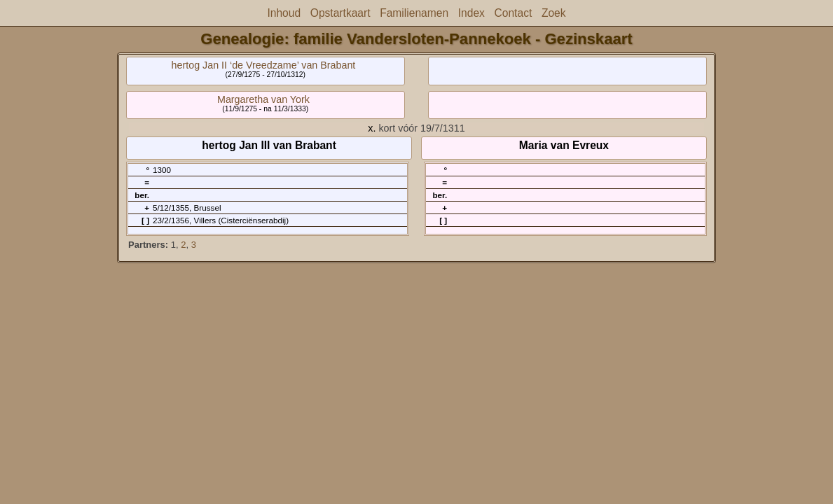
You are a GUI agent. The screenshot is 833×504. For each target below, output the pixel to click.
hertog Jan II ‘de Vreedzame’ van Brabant (264, 65)
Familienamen (414, 13)
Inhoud (284, 13)
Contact (514, 13)
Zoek (554, 13)
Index (471, 13)
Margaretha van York (263, 99)
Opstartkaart (340, 13)
